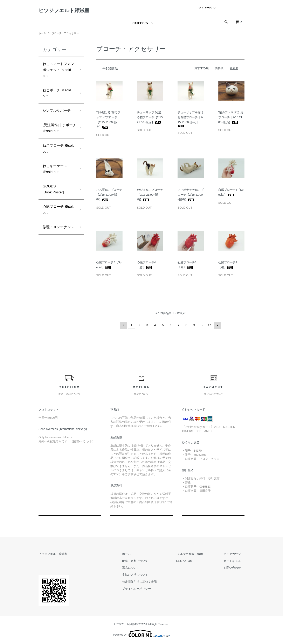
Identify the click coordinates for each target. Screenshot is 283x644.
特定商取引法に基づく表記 (144, 582)
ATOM (192, 562)
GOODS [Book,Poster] (54, 195)
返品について (135, 569)
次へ (217, 326)
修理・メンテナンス (57, 237)
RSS (183, 562)
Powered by (141, 634)
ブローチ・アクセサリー (65, 35)
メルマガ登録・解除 (193, 555)
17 (209, 326)
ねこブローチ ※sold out (54, 152)
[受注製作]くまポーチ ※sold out (58, 131)
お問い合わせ (233, 569)
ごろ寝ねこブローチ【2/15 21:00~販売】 (109, 196)
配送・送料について (140, 562)
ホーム (42, 35)
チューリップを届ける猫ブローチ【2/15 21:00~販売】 (150, 119)
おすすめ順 (201, 69)
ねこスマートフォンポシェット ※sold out (57, 71)
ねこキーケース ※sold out (56, 173)
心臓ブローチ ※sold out (54, 216)
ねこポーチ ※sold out (58, 96)
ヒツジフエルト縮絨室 (68, 11)
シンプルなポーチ (57, 113)
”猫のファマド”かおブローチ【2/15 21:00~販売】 (231, 119)
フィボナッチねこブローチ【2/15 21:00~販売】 (191, 196)
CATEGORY (140, 24)
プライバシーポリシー (141, 589)
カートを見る (233, 562)
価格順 (219, 69)
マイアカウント (208, 9)
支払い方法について (140, 575)
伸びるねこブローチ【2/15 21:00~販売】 (150, 196)
